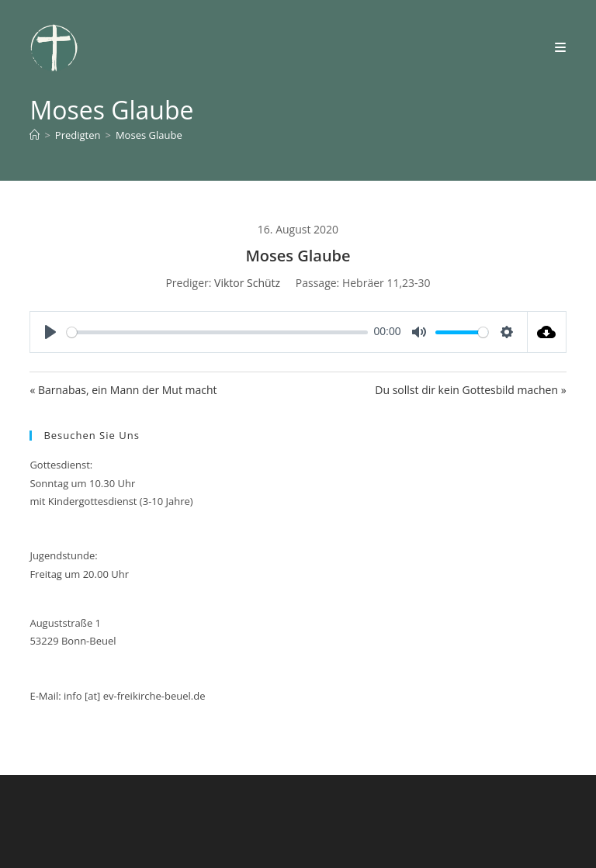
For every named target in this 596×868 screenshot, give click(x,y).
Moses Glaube (149, 135)
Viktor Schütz (247, 283)
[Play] (50, 332)
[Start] (35, 135)
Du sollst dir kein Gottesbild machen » (470, 390)
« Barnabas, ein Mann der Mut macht (123, 390)
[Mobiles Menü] (561, 47)
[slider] (217, 332)
